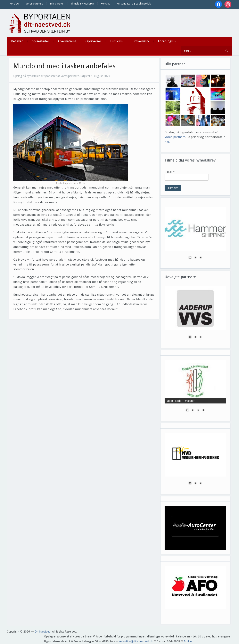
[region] (195, 236)
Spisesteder (41, 41)
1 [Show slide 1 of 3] (190, 258)
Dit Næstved (43, 632)
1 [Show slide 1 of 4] (187, 410)
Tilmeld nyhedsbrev (82, 4)
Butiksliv (117, 41)
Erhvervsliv (141, 41)
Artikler (188, 641)
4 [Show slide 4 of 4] (203, 410)
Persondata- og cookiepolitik (134, 4)
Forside (14, 4)
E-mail (170, 172)
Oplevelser (93, 41)
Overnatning (67, 41)
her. (167, 142)
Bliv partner (57, 4)
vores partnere (175, 137)
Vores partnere (34, 4)
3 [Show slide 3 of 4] (198, 410)
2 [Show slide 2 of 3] (195, 258)
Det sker (17, 41)
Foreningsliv (167, 41)
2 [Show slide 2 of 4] (193, 410)
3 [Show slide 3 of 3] (201, 258)
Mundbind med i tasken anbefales (64, 66)
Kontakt (105, 4)
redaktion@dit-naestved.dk (136, 641)
